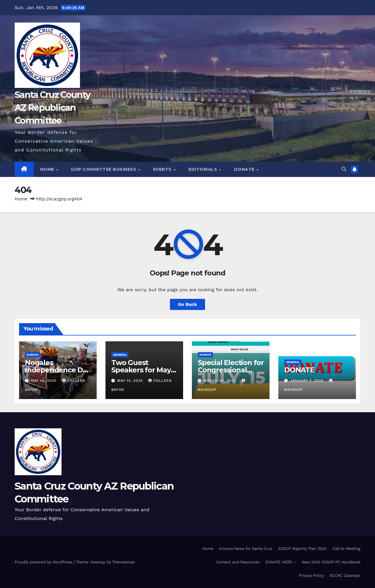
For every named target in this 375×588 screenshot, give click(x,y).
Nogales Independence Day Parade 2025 (58, 370)
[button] (344, 169)
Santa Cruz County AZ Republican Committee (52, 108)
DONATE (299, 370)
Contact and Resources (238, 562)
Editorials (203, 169)
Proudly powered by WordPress (44, 562)
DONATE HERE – (281, 562)
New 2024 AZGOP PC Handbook (331, 562)
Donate (245, 169)
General (120, 355)
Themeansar (123, 562)
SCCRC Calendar (345, 576)
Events (163, 169)
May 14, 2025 (44, 381)
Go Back (188, 304)
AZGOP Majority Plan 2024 (302, 549)
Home (48, 169)
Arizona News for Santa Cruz (246, 549)
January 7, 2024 (307, 381)
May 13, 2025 (131, 381)
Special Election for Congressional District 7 (231, 370)
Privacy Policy (311, 576)
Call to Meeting (346, 549)
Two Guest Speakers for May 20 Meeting (141, 370)
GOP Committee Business (104, 169)
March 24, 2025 (221, 381)
